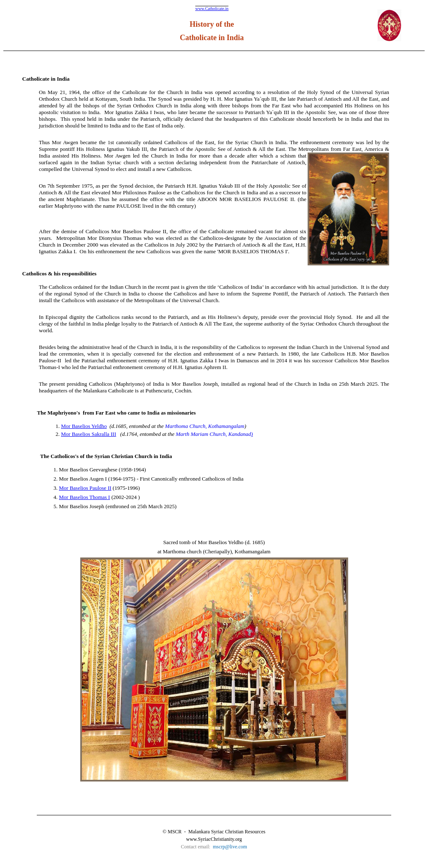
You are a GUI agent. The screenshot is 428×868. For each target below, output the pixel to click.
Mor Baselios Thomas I (84, 497)
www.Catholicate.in (212, 9)
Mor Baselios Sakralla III (89, 434)
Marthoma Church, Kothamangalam (205, 426)
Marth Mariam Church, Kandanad (213, 434)
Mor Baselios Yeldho (84, 426)
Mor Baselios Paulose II (85, 488)
